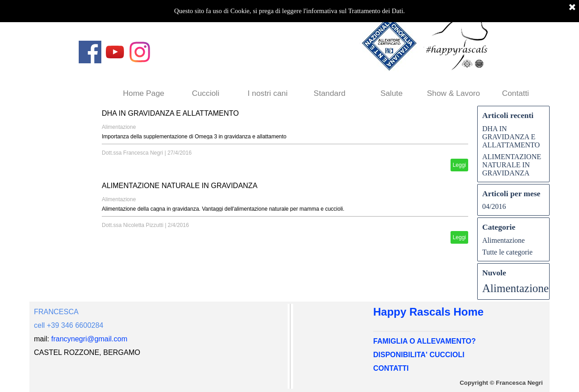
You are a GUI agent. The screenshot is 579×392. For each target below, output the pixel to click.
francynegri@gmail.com (89, 339)
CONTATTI (391, 368)
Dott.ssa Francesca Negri (132, 153)
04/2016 (494, 206)
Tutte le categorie (507, 252)
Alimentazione (119, 127)
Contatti (516, 93)
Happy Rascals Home (428, 312)
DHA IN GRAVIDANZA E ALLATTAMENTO (170, 113)
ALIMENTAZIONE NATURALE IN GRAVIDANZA (180, 186)
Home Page (144, 93)
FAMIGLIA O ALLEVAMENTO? (425, 341)
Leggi (459, 165)
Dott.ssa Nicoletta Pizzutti (133, 225)
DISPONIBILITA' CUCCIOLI (419, 355)
